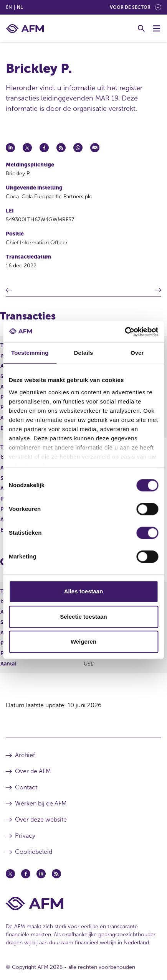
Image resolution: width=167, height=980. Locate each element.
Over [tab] (137, 353)
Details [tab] (84, 353)
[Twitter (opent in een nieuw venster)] (10, 874)
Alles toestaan (84, 591)
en (9, 7)
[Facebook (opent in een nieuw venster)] (26, 874)
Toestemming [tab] (30, 353)
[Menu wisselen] (157, 28)
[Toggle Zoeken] (141, 28)
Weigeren (83, 642)
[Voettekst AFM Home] (83, 903)
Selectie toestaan (83, 617)
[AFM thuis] (25, 29)
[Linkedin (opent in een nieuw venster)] (41, 874)
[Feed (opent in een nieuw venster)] (56, 874)
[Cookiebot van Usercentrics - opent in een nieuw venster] (125, 332)
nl (20, 7)
